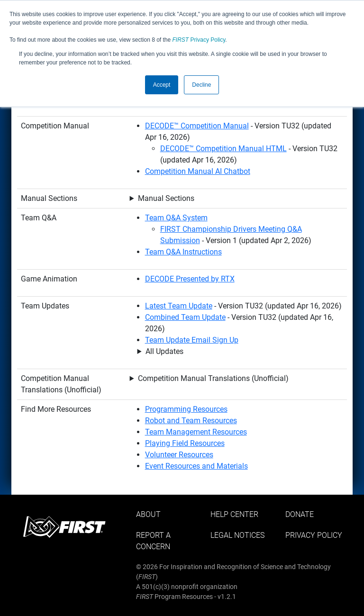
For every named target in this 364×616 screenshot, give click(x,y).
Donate (300, 514)
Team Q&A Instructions (183, 252)
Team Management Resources (196, 432)
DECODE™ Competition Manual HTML (223, 149)
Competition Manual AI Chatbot (198, 171)
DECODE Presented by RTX (190, 279)
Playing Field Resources (185, 443)
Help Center (234, 514)
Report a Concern (153, 541)
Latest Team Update (179, 306)
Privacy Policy (199, 40)
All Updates (164, 351)
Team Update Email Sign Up (192, 340)
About (148, 514)
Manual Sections (166, 198)
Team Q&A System (176, 218)
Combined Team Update (185, 317)
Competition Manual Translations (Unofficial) (213, 378)
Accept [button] (162, 85)
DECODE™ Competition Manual (197, 126)
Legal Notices (237, 535)
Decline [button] (201, 85)
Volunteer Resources (179, 455)
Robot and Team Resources (191, 421)
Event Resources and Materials (196, 466)
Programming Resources (186, 409)
